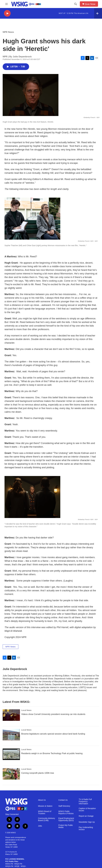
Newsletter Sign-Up (87, 822)
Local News (26, 710)
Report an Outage (86, 816)
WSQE (17, 866)
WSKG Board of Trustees (45, 812)
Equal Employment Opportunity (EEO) (66, 819)
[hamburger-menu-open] (7, 4)
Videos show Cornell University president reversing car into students (53, 714)
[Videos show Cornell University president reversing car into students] (11, 715)
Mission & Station (45, 806)
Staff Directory (64, 806)
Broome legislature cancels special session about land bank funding (53, 734)
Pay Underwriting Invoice (86, 828)
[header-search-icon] (76, 4)
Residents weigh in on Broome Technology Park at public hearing (52, 753)
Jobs (40, 826)
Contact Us (63, 800)
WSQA (23, 866)
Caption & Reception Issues (87, 810)
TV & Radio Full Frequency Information (85, 802)
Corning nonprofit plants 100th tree (38, 773)
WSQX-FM (18, 864)
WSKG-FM (9, 864)
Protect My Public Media (66, 826)
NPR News (8, 32)
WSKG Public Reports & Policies (66, 812)
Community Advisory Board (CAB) (46, 819)
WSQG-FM (9, 866)
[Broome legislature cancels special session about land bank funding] (11, 735)
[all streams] (98, 13)
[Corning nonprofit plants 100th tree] (11, 774)
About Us (42, 800)
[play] (7, 13)
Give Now (90, 4)
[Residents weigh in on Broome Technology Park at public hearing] (11, 754)
